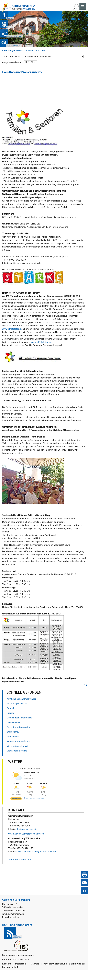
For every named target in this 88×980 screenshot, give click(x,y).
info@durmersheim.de (26, 829)
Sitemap (35, 964)
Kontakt (7, 964)
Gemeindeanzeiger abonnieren (17, 955)
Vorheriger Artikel (12, 50)
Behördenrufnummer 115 (15, 959)
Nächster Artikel (36, 50)
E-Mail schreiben (11, 917)
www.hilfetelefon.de (12, 329)
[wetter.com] (16, 799)
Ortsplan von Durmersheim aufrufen (26, 834)
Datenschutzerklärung (55, 964)
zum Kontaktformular (19, 859)
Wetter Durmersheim (30, 769)
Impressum (21, 964)
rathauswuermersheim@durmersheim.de (36, 851)
